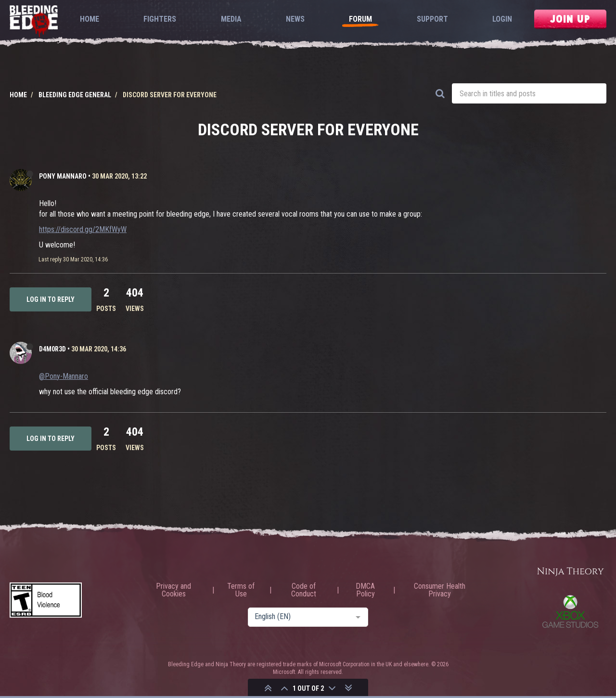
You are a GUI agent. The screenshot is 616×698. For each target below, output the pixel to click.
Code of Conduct (304, 590)
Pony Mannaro (63, 176)
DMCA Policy (365, 590)
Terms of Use (241, 590)
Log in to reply (51, 299)
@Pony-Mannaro (64, 376)
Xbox (570, 611)
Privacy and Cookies (173, 590)
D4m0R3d (52, 349)
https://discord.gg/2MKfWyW (83, 229)
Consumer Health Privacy (440, 590)
